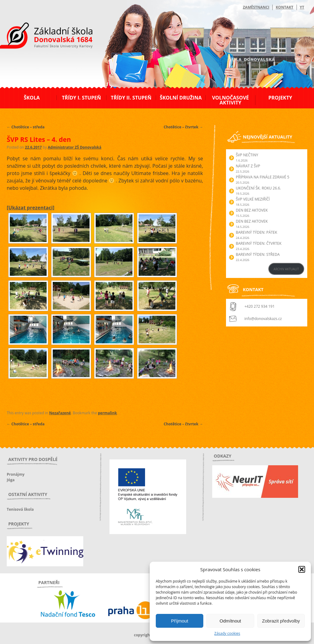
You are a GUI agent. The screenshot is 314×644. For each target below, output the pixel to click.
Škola (32, 98)
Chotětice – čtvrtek (183, 127)
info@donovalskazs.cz (263, 319)
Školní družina (181, 98)
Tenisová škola (20, 509)
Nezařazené (60, 413)
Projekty (280, 98)
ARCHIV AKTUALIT (286, 269)
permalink (107, 413)
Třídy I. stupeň (81, 98)
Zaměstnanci (256, 7)
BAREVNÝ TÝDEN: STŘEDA (258, 254)
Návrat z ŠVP (248, 166)
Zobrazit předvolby (281, 621)
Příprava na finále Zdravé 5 (262, 177)
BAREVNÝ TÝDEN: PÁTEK (257, 232)
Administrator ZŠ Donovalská (75, 147)
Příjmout (180, 621)
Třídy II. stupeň (131, 98)
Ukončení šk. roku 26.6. (258, 188)
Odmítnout (230, 621)
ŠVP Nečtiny (247, 155)
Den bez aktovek (252, 210)
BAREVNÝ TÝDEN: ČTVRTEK (259, 243)
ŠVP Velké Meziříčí (253, 199)
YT (302, 7)
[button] (302, 569)
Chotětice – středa (26, 127)
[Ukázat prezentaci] (31, 208)
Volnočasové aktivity (230, 100)
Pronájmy (16, 474)
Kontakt (284, 7)
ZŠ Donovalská (40, 37)
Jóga (11, 480)
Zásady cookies (227, 633)
